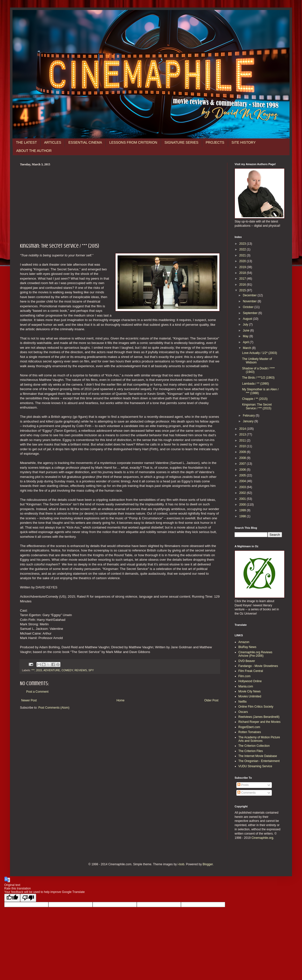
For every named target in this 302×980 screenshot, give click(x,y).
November (250, 301)
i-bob (181, 864)
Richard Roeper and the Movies (259, 722)
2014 (243, 429)
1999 (243, 510)
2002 (243, 493)
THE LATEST (26, 142)
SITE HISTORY (244, 142)
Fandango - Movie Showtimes (258, 666)
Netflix (242, 702)
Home (121, 700)
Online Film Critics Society (256, 707)
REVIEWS (81, 670)
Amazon (244, 642)
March (247, 348)
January (249, 421)
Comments (246, 793)
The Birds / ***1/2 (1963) (258, 378)
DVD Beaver (247, 661)
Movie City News (249, 691)
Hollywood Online (250, 681)
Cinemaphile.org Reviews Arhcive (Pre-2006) (255, 654)
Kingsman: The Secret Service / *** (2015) (257, 406)
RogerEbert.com (249, 727)
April (246, 342)
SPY (91, 670)
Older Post (211, 700)
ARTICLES (53, 142)
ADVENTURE (52, 670)
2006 (243, 470)
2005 (243, 475)
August (248, 319)
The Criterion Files (251, 751)
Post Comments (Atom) (54, 708)
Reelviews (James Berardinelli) (259, 717)
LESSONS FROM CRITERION (133, 142)
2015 (39, 670)
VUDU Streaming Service (255, 766)
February (249, 416)
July (246, 325)
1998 (243, 516)
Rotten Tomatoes (250, 732)
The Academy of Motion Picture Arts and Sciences (259, 739)
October (249, 307)
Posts (243, 785)
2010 (243, 446)
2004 (243, 481)
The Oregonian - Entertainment (259, 761)
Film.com (244, 676)
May (246, 336)
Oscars (243, 712)
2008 (243, 458)
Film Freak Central (251, 671)
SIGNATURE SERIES (181, 142)
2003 (243, 487)
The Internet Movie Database (258, 756)
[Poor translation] (28, 898)
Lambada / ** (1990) (255, 384)
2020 (243, 261)
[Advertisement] (120, 204)
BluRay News (247, 647)
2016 (243, 285)
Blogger (208, 864)
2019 (243, 267)
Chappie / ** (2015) (255, 399)
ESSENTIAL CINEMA (85, 142)
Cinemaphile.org (262, 838)
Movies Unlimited (250, 696)
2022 (243, 249)
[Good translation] (12, 898)
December (250, 295)
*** (33, 670)
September (251, 313)
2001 (243, 499)
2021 (243, 255)
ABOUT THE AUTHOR (34, 151)
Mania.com (246, 686)
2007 (243, 464)
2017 (243, 279)
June (246, 330)
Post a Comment (37, 692)
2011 (243, 440)
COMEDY (67, 670)
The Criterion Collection (254, 746)
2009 (243, 452)
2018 (243, 273)
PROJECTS (215, 142)
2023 (243, 244)
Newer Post (29, 700)
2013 (243, 435)
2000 (243, 505)
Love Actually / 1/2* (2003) (260, 353)
